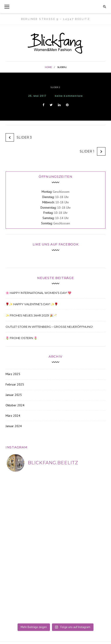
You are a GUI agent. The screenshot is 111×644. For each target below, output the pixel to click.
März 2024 (13, 416)
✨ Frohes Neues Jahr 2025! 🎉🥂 (31, 315)
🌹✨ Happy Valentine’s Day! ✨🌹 (32, 304)
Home (48, 67)
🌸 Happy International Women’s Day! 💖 (38, 293)
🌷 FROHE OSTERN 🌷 (21, 338)
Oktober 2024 (15, 405)
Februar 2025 (15, 384)
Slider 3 (24, 137)
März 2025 (13, 374)
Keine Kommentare (69, 96)
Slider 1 (87, 151)
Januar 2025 (14, 395)
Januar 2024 (14, 426)
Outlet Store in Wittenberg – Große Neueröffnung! (49, 327)
